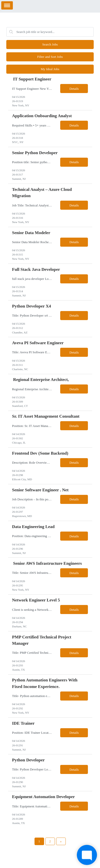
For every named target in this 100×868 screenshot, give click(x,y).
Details (74, 89)
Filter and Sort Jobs (50, 57)
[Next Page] (61, 841)
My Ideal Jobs (50, 69)
